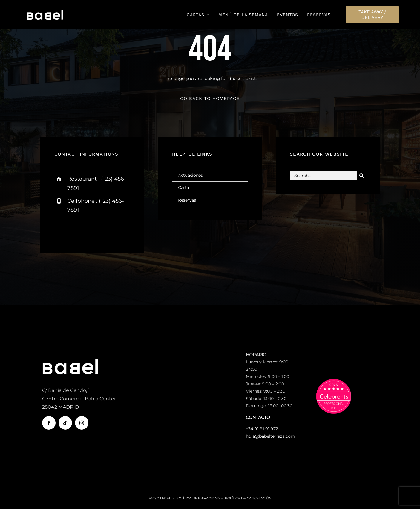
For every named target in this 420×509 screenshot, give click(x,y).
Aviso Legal (160, 498)
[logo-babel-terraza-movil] (45, 11)
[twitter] (78, 229)
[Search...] (324, 176)
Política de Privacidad (198, 498)
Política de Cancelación (248, 498)
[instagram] (94, 229)
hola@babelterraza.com (270, 436)
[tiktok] (65, 423)
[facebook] (61, 229)
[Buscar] (361, 176)
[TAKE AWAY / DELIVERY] (373, 15)
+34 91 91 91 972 (262, 429)
